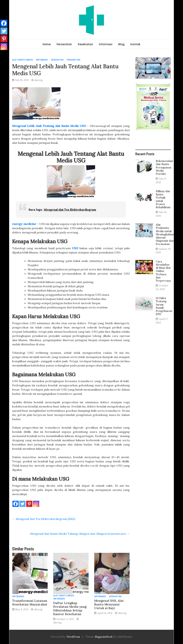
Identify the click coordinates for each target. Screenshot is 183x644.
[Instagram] (36, 504)
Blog (121, 44)
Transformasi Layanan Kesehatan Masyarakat (30, 602)
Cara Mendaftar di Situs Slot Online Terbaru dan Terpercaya (163, 271)
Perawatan (64, 44)
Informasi (106, 44)
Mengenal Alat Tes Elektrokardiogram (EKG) (44, 519)
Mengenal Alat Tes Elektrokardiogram (70, 210)
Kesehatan (85, 44)
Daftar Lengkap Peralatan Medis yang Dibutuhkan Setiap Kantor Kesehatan (70, 608)
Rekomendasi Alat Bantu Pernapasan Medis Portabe (164, 167)
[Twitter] (22, 504)
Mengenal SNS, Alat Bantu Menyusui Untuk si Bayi (109, 604)
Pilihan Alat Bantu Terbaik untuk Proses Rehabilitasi (163, 199)
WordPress (73, 637)
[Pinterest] (29, 504)
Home (47, 44)
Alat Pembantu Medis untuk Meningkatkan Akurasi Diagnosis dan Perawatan (165, 234)
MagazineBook (104, 637)
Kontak (135, 44)
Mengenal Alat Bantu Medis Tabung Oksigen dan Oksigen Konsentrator (80, 534)
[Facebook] (16, 504)
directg (39, 80)
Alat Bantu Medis (23, 60)
